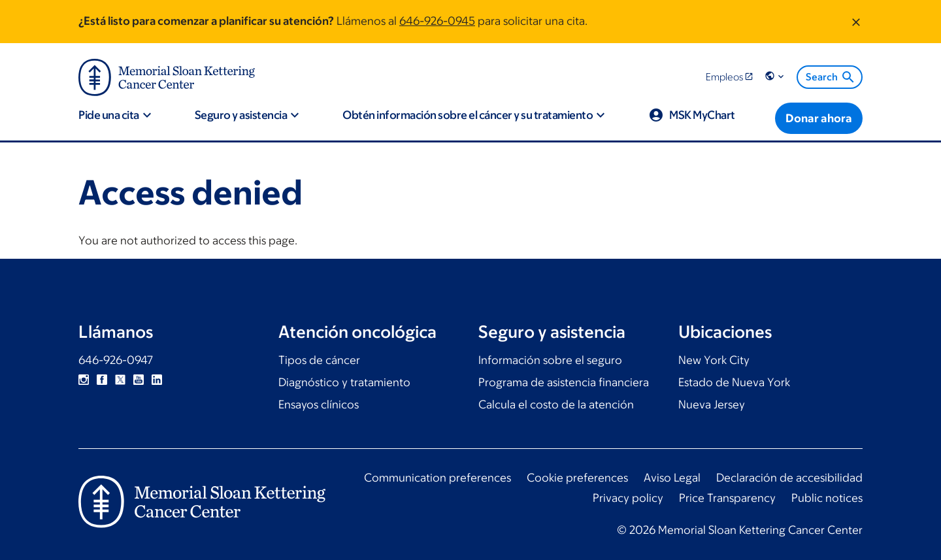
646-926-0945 (437, 21)
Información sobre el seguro (550, 360)
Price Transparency (727, 498)
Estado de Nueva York (734, 382)
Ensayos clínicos (319, 404)
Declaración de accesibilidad (789, 478)
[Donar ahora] (819, 118)
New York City (714, 360)
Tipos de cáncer (319, 360)
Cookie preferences (577, 478)
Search (831, 77)
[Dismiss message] (856, 22)
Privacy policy (628, 498)
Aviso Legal (672, 478)
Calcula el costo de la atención (556, 404)
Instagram (84, 380)
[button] (776, 77)
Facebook (102, 380)
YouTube (139, 380)
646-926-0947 (116, 360)
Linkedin (157, 380)
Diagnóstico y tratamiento (344, 382)
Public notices (827, 498)
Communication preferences (437, 478)
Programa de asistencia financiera (564, 382)
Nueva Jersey (712, 404)
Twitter (120, 380)
